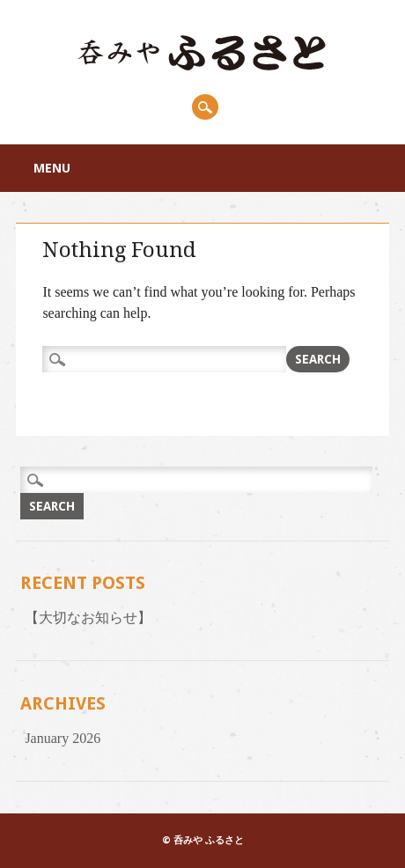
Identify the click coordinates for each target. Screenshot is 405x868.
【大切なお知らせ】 (88, 618)
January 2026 (63, 738)
